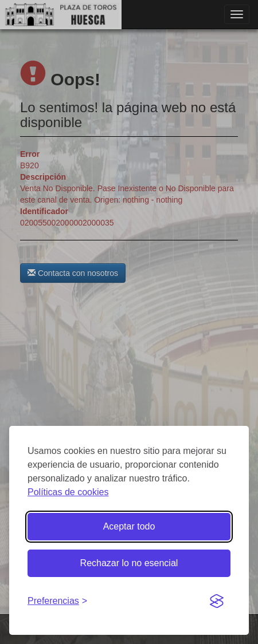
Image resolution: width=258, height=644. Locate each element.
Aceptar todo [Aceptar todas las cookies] (129, 526)
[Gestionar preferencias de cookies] (57, 601)
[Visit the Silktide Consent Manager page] (217, 602)
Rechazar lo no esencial (129, 563)
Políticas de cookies (68, 492)
